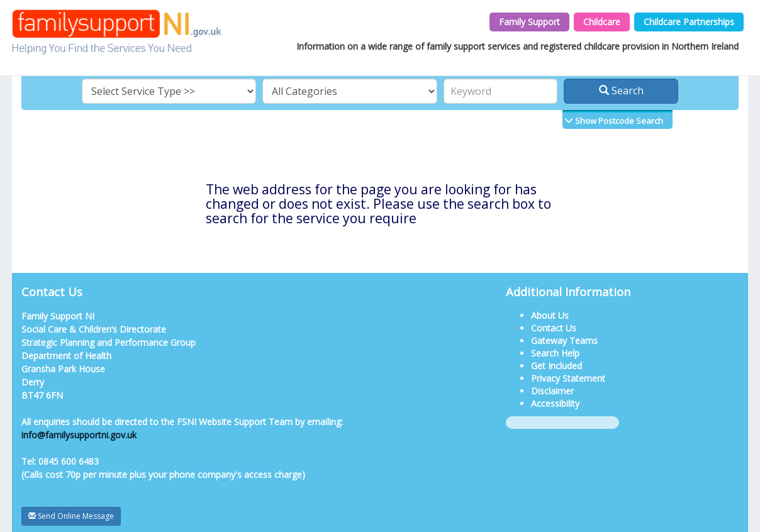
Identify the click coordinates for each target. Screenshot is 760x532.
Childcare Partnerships (689, 22)
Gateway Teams (564, 341)
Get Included (556, 366)
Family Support (529, 22)
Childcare (602, 22)
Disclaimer (552, 391)
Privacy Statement (568, 378)
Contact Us (554, 328)
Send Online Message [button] (71, 516)
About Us (550, 315)
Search (621, 91)
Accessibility (555, 403)
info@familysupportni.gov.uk (79, 435)
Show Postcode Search (618, 121)
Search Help (555, 353)
